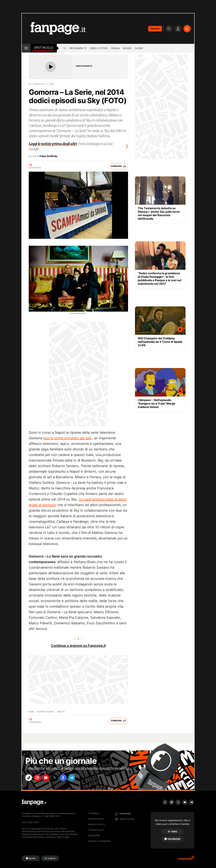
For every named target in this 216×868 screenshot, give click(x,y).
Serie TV (61, 712)
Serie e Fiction (99, 48)
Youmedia (94, 813)
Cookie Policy (96, 830)
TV (65, 48)
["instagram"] (39, 778)
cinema (115, 48)
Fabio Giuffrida (48, 156)
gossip (139, 48)
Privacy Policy (97, 824)
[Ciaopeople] (186, 859)
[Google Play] (50, 858)
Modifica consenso (99, 841)
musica (127, 48)
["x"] (59, 778)
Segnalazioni (96, 819)
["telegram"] (78, 778)
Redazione (94, 836)
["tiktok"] (29, 778)
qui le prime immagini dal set (67, 438)
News (31, 712)
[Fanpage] (34, 802)
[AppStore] (31, 858)
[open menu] (26, 48)
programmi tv (78, 48)
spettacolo (44, 48)
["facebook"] (68, 778)
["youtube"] (49, 778)
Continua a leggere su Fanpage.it (78, 646)
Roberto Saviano (46, 712)
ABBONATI (155, 29)
